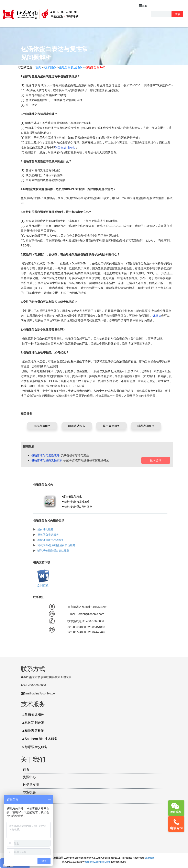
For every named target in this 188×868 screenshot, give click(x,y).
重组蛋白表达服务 (70, 67)
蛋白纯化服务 (45, 529)
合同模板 (42, 585)
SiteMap (149, 858)
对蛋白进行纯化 (65, 147)
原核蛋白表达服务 (48, 535)
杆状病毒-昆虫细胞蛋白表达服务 (56, 545)
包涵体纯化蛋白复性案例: (47, 460)
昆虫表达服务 (111, 426)
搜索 (177, 14)
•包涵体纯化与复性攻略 (76, 502)
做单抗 (157, 316)
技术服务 (50, 67)
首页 (38, 67)
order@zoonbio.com (98, 862)
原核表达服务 (42, 426)
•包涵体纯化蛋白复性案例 (77, 507)
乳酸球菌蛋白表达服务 (51, 540)
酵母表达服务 (77, 426)
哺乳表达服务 (146, 426)
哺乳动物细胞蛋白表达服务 (53, 551)
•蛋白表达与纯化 (72, 496)
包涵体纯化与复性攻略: (46, 455)
